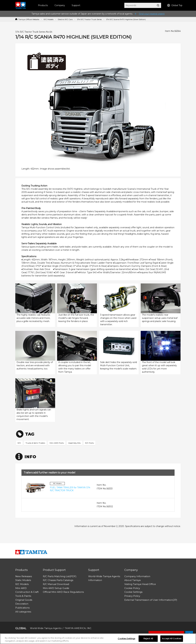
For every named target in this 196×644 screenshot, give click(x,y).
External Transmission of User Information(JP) (151, 600)
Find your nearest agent (152, 14)
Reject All (148, 639)
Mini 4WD (21, 588)
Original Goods (24, 600)
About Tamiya (132, 580)
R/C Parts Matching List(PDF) (60, 576)
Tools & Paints (23, 596)
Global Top (175, 5)
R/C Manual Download (56, 584)
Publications (22, 608)
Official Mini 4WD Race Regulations (63, 592)
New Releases (24, 576)
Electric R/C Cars (65, 19)
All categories (23, 612)
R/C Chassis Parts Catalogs (58, 580)
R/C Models (49, 19)
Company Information (137, 576)
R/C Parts (89, 443)
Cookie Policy (132, 588)
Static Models (23, 580)
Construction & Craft (27, 592)
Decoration (22, 604)
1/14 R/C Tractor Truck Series (89, 19)
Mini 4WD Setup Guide (56, 588)
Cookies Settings (126, 639)
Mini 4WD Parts (57, 443)
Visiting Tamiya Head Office (140, 584)
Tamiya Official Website (29, 19)
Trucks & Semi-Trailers (35, 443)
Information (95, 580)
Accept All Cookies (172, 639)
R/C (19, 443)
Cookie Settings (133, 592)
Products (43, 5)
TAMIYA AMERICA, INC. (78, 628)
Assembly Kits (74, 443)
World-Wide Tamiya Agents (104, 576)
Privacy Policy (132, 596)
